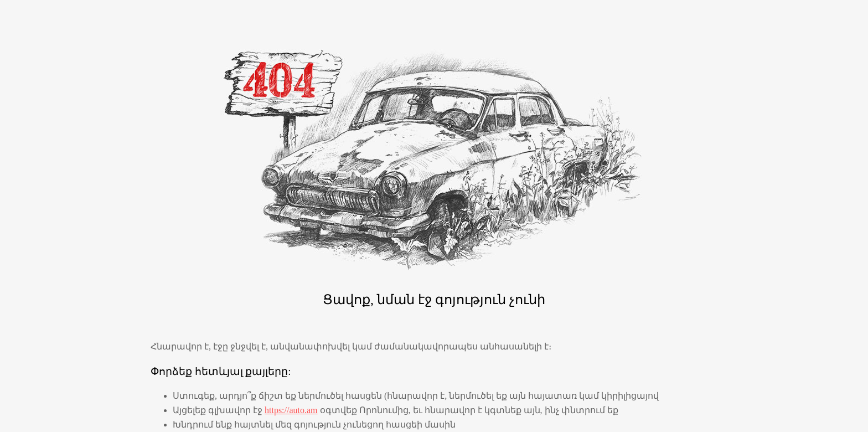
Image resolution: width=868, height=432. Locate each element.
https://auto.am (291, 410)
